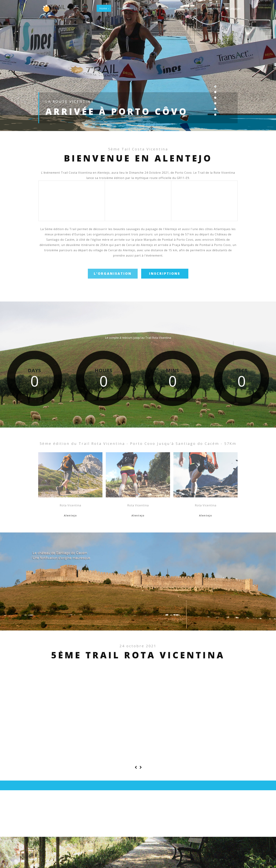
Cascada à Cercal (108, 715)
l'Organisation (113, 273)
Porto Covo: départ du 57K (64, 715)
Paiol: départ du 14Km (162, 715)
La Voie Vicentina (209, 715)
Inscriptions (165, 273)
